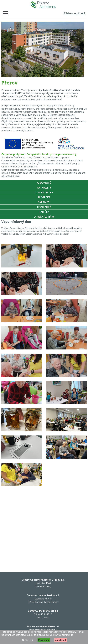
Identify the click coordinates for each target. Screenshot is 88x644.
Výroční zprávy (44, 217)
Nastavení (27, 640)
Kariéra (44, 212)
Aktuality (44, 188)
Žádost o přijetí (74, 13)
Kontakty (44, 207)
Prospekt (44, 197)
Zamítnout (61, 640)
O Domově (44, 183)
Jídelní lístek (44, 192)
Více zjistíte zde (65, 635)
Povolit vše (44, 640)
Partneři (44, 202)
